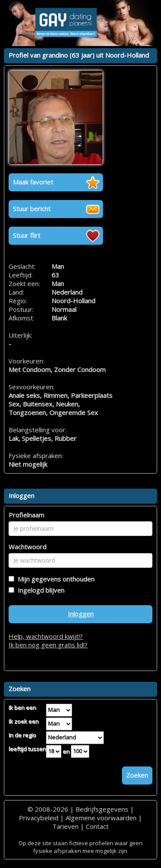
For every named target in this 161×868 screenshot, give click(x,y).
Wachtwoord (27, 547)
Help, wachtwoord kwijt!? (46, 636)
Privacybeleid (39, 818)
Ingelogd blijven (39, 590)
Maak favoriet (33, 182)
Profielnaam (26, 515)
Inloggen (81, 614)
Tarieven (65, 826)
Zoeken (137, 775)
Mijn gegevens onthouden (54, 579)
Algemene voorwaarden (101, 818)
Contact (97, 826)
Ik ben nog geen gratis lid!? (48, 645)
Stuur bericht (32, 209)
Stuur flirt (27, 235)
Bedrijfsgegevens (102, 809)
